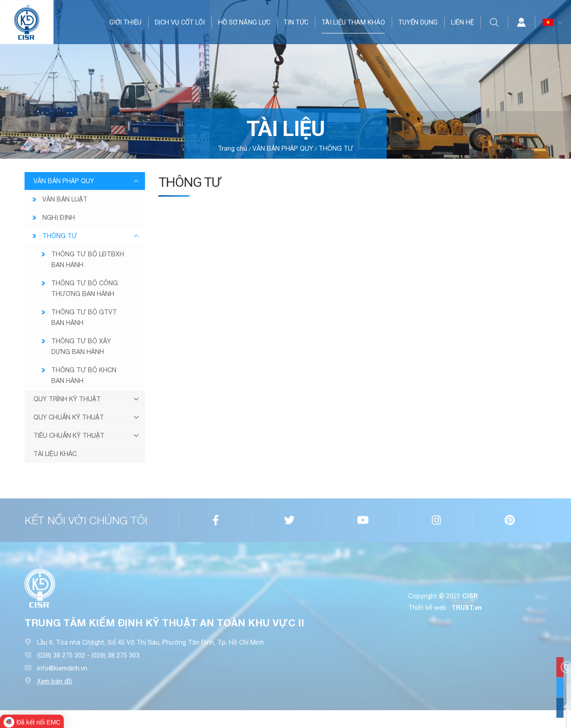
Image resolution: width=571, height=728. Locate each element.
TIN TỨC (296, 22)
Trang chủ (232, 148)
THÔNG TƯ (336, 148)
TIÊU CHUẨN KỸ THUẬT (69, 436)
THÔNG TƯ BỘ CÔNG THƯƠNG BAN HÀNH (85, 288)
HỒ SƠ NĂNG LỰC (244, 22)
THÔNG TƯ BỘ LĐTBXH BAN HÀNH (88, 259)
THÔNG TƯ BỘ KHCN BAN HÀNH (84, 375)
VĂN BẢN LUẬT (65, 199)
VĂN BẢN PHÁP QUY (283, 148)
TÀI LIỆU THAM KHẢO (353, 22)
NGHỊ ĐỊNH (59, 218)
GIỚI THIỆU (125, 22)
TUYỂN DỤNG (418, 22)
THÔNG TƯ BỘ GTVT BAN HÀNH (84, 317)
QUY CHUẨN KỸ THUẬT (69, 417)
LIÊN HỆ (462, 22)
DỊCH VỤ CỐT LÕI (180, 22)
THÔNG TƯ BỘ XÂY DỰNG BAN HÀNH (81, 346)
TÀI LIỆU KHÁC (55, 454)
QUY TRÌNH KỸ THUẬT (67, 399)
